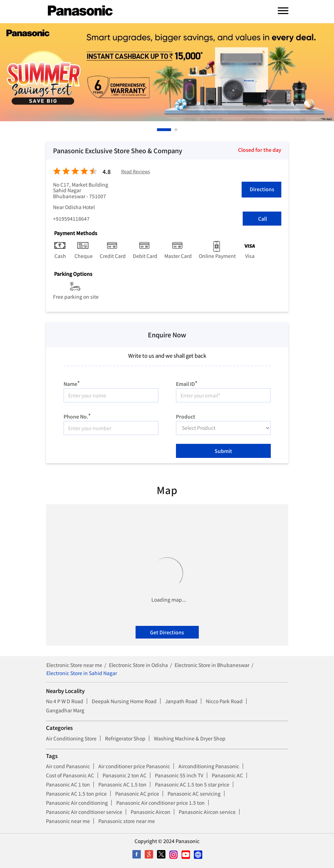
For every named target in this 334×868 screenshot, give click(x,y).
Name (72, 383)
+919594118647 (71, 219)
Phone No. (77, 416)
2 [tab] (176, 130)
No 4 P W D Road (65, 701)
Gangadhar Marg (65, 710)
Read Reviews (136, 172)
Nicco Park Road (224, 701)
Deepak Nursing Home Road (124, 701)
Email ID (187, 383)
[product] (223, 428)
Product (186, 416)
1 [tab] (159, 130)
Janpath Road (181, 701)
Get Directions (167, 632)
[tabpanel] (167, 72)
